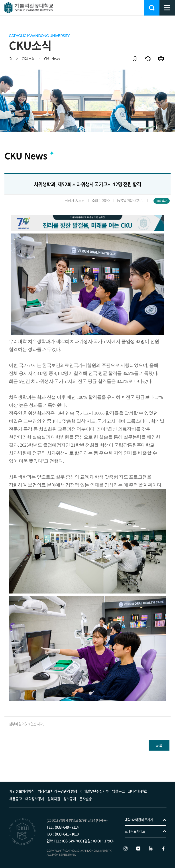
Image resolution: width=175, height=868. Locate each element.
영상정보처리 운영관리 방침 (58, 791)
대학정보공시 (35, 799)
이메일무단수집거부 (94, 791)
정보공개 (70, 799)
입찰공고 (118, 791)
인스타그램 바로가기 (126, 849)
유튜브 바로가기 (138, 849)
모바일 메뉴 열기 (167, 8)
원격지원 (54, 799)
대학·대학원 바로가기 (139, 820)
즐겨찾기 (148, 59)
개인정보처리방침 (22, 791)
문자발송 (86, 799)
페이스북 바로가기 (163, 849)
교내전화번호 (137, 791)
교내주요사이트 (135, 831)
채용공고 (16, 799)
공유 (135, 59)
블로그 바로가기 (151, 849)
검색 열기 (152, 8)
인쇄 (161, 59)
